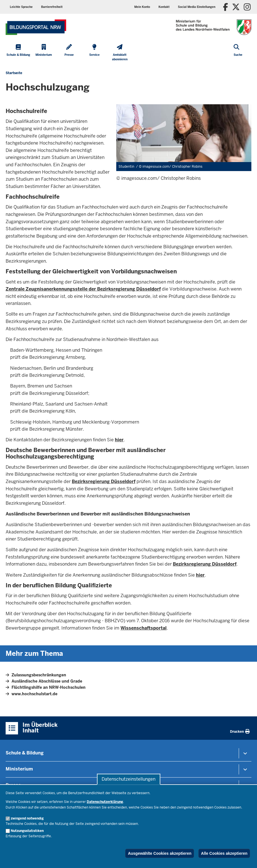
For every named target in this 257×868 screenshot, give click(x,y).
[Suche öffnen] (238, 53)
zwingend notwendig (27, 818)
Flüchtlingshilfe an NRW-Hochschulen (49, 687)
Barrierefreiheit (52, 7)
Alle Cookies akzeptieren (224, 853)
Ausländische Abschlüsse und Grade (47, 681)
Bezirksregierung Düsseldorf (104, 481)
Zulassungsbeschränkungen (39, 675)
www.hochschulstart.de (34, 694)
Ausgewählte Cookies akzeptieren (160, 853)
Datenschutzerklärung (105, 802)
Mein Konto (142, 7)
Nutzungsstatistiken (27, 831)
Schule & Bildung (25, 753)
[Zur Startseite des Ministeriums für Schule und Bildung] (36, 27)
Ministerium (19, 769)
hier (119, 440)
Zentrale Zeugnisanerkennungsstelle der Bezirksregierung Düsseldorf (83, 289)
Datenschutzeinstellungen (128, 779)
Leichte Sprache (21, 7)
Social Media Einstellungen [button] (197, 7)
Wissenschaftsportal (144, 628)
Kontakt (164, 7)
